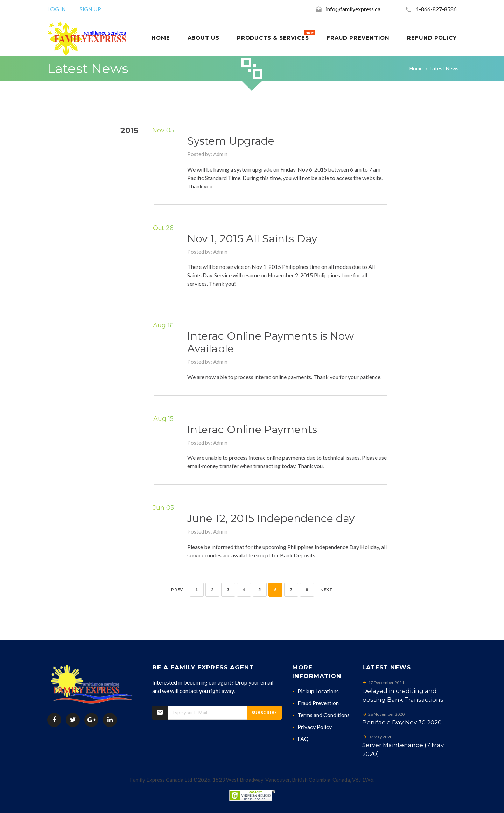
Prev (177, 589)
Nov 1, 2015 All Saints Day (252, 239)
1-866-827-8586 (436, 9)
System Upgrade (231, 141)
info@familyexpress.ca (353, 9)
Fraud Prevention (318, 703)
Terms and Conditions (324, 715)
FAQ (303, 739)
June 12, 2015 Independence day (271, 518)
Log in (57, 9)
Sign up (90, 9)
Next (327, 589)
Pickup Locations (318, 691)
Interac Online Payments (252, 429)
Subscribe (264, 712)
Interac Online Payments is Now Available (271, 342)
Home (416, 68)
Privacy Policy (315, 727)
